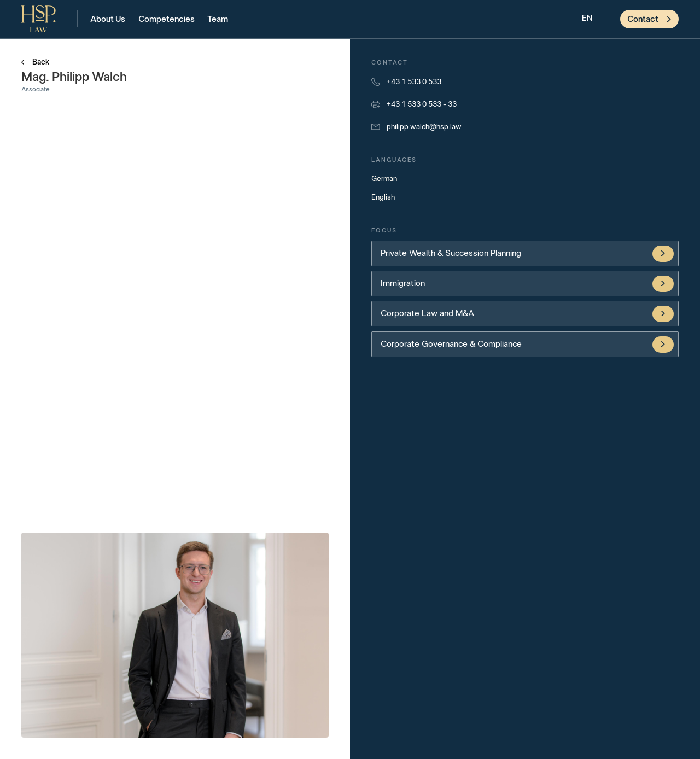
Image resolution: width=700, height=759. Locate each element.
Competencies (167, 19)
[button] (587, 19)
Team (218, 19)
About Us (108, 19)
